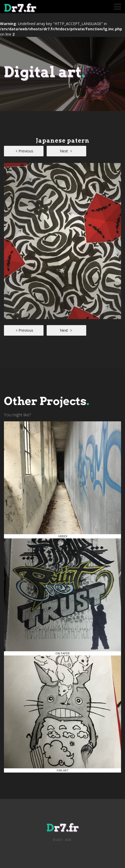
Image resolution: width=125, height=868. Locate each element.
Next (66, 151)
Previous (25, 151)
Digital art (44, 72)
